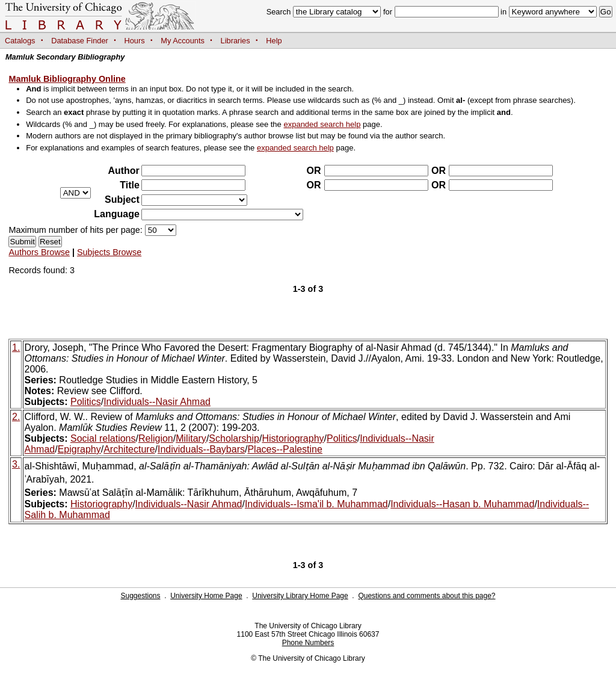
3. (16, 464)
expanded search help (322, 124)
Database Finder (80, 41)
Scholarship (234, 438)
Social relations (103, 438)
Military (191, 438)
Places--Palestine (285, 449)
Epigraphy (79, 449)
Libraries (236, 41)
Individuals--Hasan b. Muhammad (462, 504)
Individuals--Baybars (201, 449)
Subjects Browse (109, 252)
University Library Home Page (300, 596)
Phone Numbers (308, 643)
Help (274, 41)
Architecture (129, 449)
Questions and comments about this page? (427, 596)
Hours (135, 41)
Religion (156, 438)
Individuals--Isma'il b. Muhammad (316, 504)
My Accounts (183, 41)
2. (16, 417)
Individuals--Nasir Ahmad (157, 402)
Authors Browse (39, 252)
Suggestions (140, 596)
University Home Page (206, 596)
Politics (86, 402)
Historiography (293, 438)
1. (16, 348)
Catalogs (20, 41)
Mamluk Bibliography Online (67, 79)
